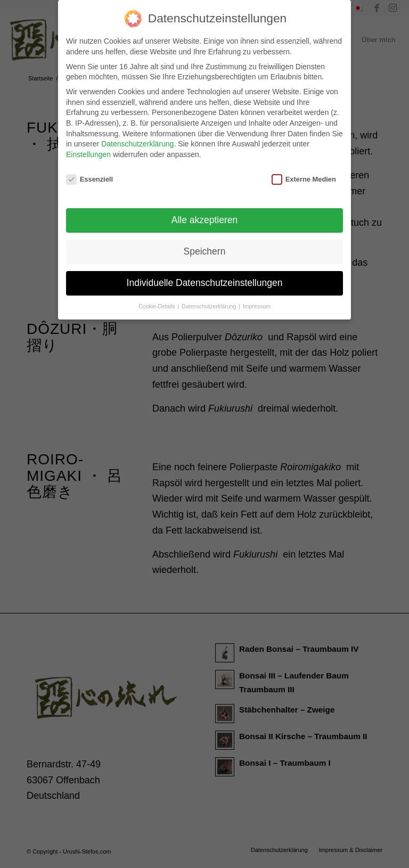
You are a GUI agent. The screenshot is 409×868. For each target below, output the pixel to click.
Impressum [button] (257, 300)
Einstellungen (88, 148)
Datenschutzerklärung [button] (210, 300)
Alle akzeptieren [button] (205, 214)
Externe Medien (304, 173)
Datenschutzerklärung (137, 137)
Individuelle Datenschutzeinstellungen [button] (205, 276)
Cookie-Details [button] (157, 300)
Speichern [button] (205, 245)
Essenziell (89, 173)
